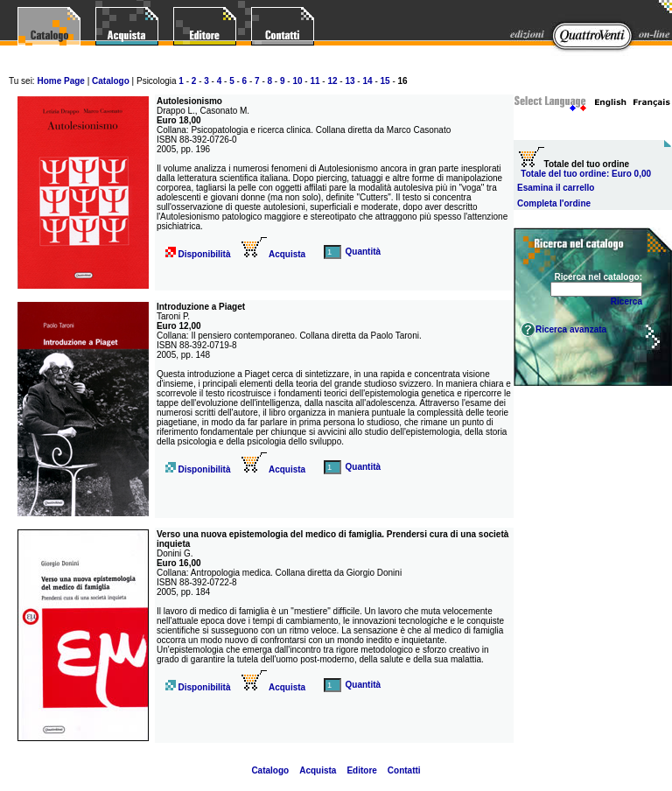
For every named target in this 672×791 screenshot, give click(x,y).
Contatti (404, 770)
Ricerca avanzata (571, 329)
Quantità (364, 252)
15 (385, 81)
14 (367, 81)
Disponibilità (203, 254)
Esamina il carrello (556, 188)
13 (350, 81)
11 (315, 81)
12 (332, 81)
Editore (361, 770)
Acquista (274, 254)
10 (297, 81)
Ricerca (626, 301)
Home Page (60, 81)
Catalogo (111, 81)
